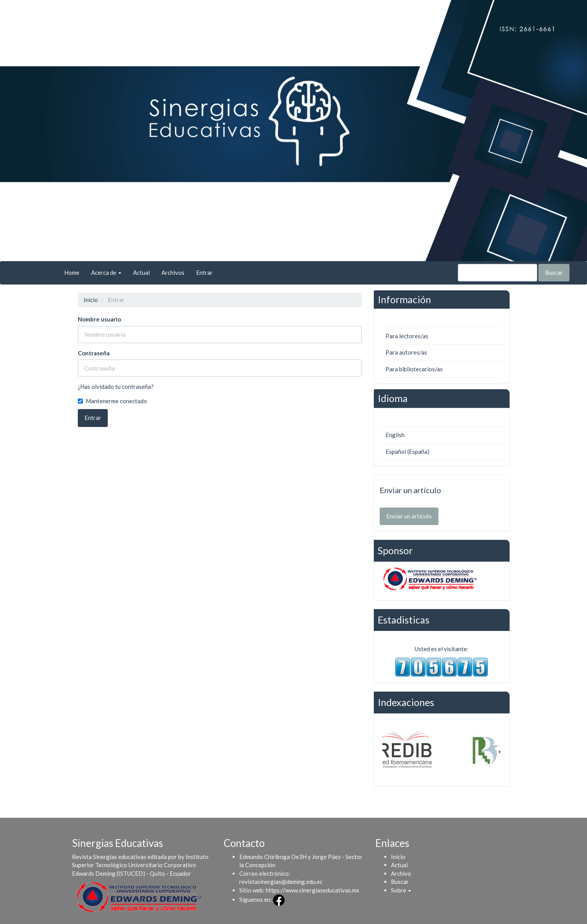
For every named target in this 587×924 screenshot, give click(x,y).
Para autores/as (406, 352)
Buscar (554, 272)
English (395, 435)
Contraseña (94, 353)
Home (72, 272)
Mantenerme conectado (112, 401)
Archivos (173, 272)
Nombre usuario (99, 319)
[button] (401, 890)
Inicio (91, 300)
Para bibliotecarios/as (414, 369)
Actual (141, 272)
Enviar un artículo (409, 516)
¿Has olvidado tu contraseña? (116, 386)
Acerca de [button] (106, 272)
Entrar (204, 272)
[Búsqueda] (498, 273)
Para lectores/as (407, 336)
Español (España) (407, 451)
